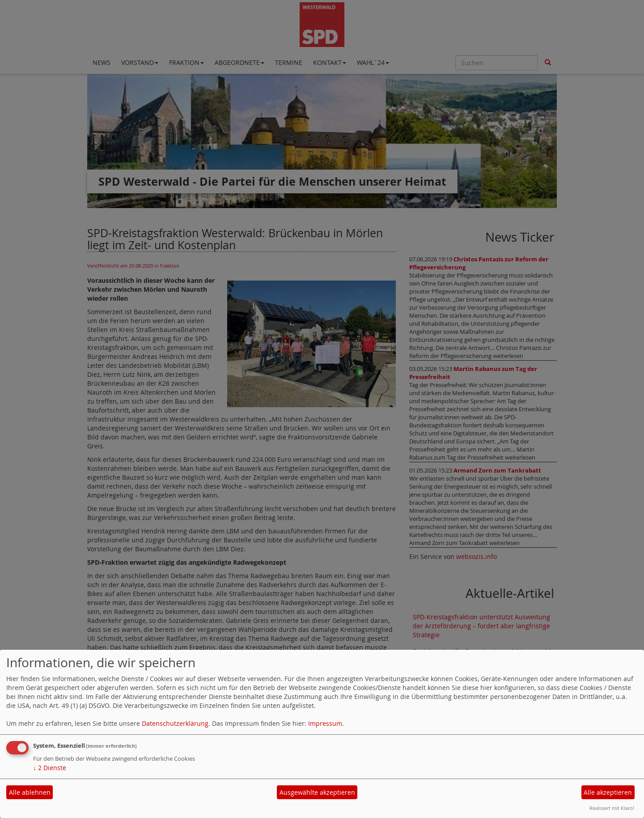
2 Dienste (50, 768)
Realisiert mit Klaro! (612, 808)
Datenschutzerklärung (175, 723)
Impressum (325, 723)
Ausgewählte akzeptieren (317, 792)
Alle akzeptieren (608, 792)
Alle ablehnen (30, 792)
